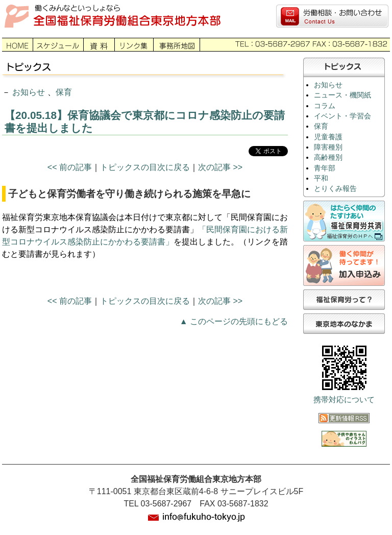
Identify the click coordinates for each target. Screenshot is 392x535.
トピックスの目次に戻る (145, 167)
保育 (64, 92)
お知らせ (29, 92)
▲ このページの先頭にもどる (234, 321)
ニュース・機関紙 (342, 95)
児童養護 (328, 137)
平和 (321, 178)
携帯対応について (344, 400)
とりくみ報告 (335, 189)
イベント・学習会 (342, 116)
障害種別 (328, 147)
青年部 (325, 168)
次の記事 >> (220, 167)
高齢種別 (328, 157)
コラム (325, 106)
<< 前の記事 (70, 167)
